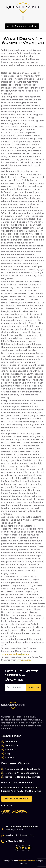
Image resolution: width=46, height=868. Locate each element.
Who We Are (11, 742)
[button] (23, 18)
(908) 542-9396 (14, 812)
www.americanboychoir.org (15, 654)
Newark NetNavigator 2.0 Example (23, 777)
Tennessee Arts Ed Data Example (22, 773)
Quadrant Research (27, 861)
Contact (10, 758)
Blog (8, 754)
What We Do (12, 746)
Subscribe (34, 688)
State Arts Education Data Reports (23, 769)
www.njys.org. (24, 660)
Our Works (10, 750)
